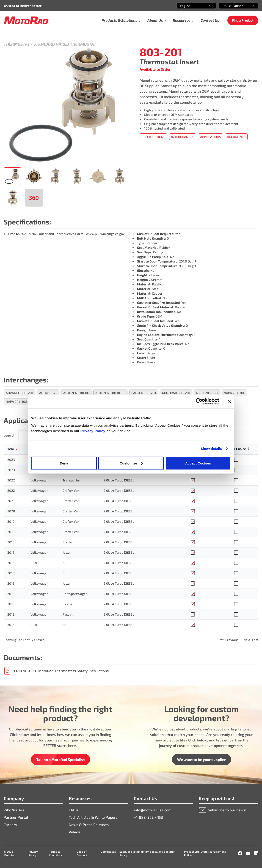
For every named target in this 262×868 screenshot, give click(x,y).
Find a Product (243, 20)
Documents (236, 137)
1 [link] (241, 640)
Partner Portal (16, 817)
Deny (64, 463)
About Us (157, 20)
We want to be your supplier (201, 759)
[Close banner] (229, 401)
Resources (183, 20)
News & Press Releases (89, 825)
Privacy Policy (93, 431)
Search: (10, 435)
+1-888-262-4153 (148, 817)
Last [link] (255, 640)
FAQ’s (73, 810)
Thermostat (17, 44)
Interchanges (183, 137)
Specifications (153, 137)
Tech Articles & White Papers (93, 817)
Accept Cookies (198, 463)
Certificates (108, 851)
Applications (211, 137)
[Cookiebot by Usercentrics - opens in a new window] (199, 401)
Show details (211, 449)
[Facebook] (240, 853)
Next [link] (247, 640)
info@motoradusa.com (153, 810)
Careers (10, 825)
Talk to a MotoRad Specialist (61, 759)
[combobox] (191, 6)
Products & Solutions (121, 20)
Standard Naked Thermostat (65, 44)
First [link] (220, 640)
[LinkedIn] (256, 853)
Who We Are (14, 810)
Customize (131, 463)
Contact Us (210, 20)
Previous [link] (232, 640)
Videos (74, 832)
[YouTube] (248, 853)
